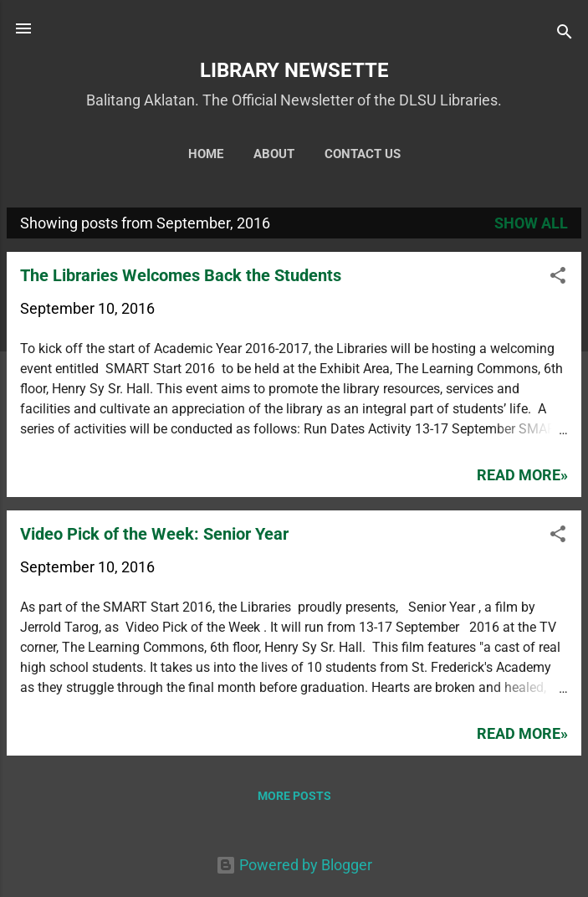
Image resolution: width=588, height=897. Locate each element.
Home (206, 154)
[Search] (565, 34)
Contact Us (363, 154)
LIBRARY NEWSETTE (294, 70)
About (274, 154)
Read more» (522, 475)
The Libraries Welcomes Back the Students (181, 275)
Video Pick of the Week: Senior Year (154, 534)
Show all (531, 223)
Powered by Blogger (294, 865)
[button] (558, 278)
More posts (294, 796)
